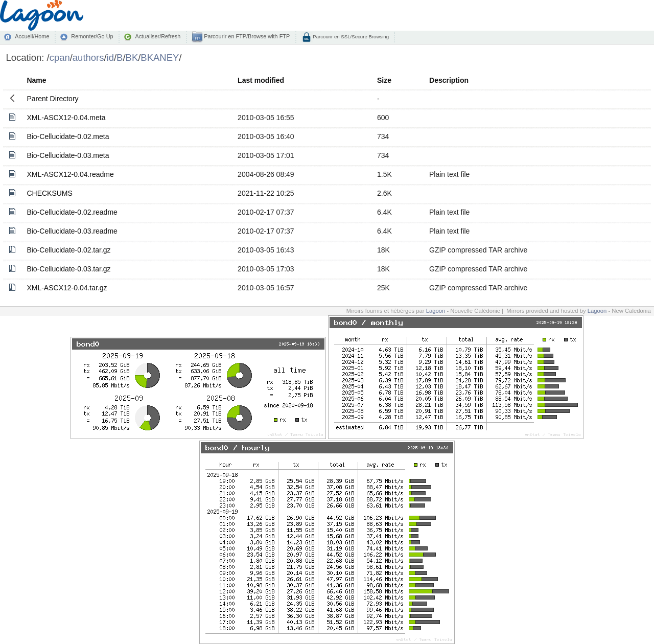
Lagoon (436, 311)
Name (36, 80)
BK (132, 57)
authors (88, 57)
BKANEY (160, 57)
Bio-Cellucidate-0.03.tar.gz (68, 269)
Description (449, 80)
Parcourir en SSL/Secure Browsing (350, 37)
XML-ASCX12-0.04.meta (66, 118)
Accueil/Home (32, 36)
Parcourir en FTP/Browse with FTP (246, 36)
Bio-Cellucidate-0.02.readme (72, 212)
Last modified (261, 80)
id (110, 57)
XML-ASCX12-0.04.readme (70, 174)
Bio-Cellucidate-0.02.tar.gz (68, 250)
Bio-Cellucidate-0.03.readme (72, 231)
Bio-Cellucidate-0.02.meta (68, 136)
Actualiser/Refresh (158, 36)
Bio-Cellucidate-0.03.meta (68, 155)
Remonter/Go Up (92, 36)
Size (384, 80)
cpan (60, 57)
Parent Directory (52, 99)
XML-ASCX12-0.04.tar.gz (67, 288)
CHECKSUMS (49, 193)
